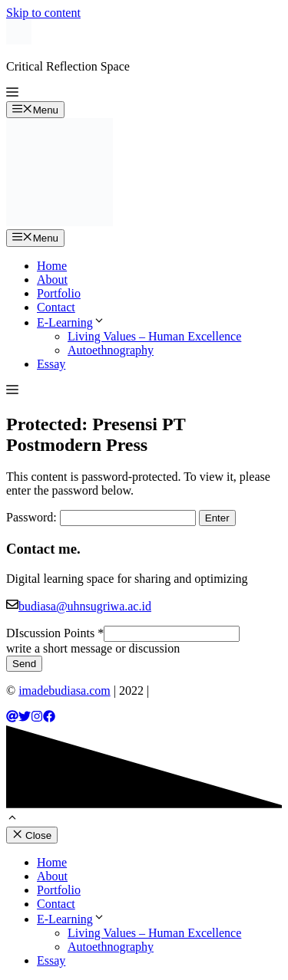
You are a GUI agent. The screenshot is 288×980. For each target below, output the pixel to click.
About (52, 280)
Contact (56, 307)
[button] (12, 94)
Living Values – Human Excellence (154, 336)
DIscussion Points (55, 633)
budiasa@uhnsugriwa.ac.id (85, 606)
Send (24, 664)
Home (52, 266)
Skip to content (43, 13)
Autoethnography (111, 350)
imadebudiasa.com (65, 691)
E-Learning (71, 322)
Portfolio (59, 293)
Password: (101, 517)
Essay (51, 364)
